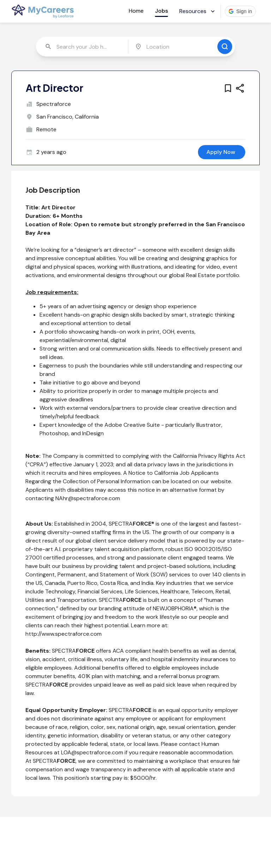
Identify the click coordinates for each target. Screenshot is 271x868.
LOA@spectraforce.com (92, 752)
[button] (240, 11)
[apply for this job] (222, 152)
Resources (198, 11)
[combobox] (83, 47)
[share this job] (240, 88)
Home (136, 11)
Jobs (161, 11)
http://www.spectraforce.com (64, 634)
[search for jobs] (225, 47)
